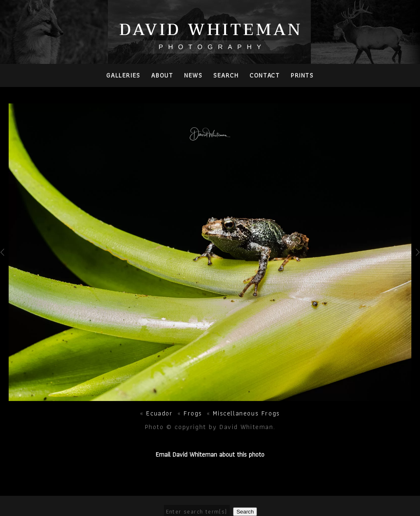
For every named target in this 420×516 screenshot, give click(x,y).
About (162, 75)
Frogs (193, 413)
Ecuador (159, 413)
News (193, 75)
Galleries (123, 75)
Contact (265, 75)
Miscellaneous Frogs (246, 413)
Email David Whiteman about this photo (210, 454)
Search (226, 75)
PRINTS (302, 75)
